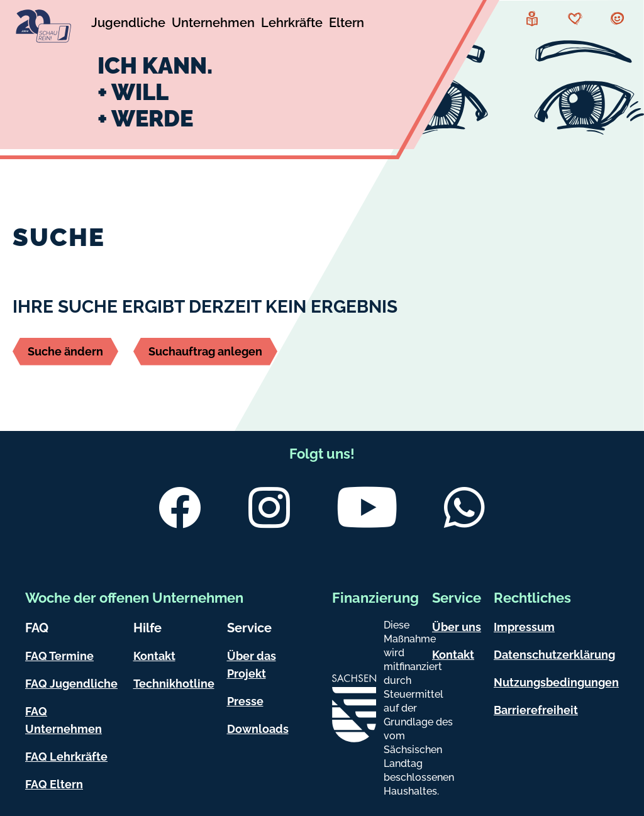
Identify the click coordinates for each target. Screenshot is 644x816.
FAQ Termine (59, 656)
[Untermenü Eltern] (347, 25)
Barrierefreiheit (536, 710)
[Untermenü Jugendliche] (128, 25)
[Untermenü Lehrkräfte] (292, 25)
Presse (245, 701)
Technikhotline (174, 684)
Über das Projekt (252, 665)
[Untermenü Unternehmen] (213, 25)
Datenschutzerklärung (554, 655)
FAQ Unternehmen (64, 720)
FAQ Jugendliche (71, 684)
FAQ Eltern (54, 784)
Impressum (524, 627)
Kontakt (154, 656)
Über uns (457, 627)
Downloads (258, 729)
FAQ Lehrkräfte (66, 757)
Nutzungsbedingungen (556, 682)
